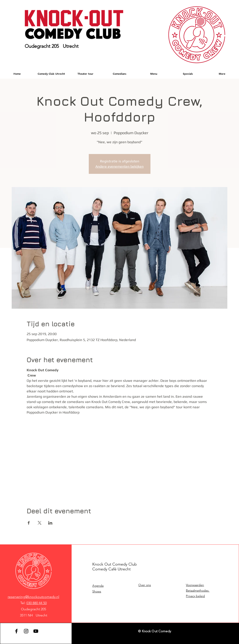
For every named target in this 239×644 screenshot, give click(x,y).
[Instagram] (26, 631)
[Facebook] (16, 631)
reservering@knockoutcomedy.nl (33, 597)
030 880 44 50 (37, 603)
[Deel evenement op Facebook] (29, 523)
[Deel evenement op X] (40, 523)
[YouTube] (36, 631)
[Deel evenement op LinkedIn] (50, 523)
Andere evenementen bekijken (119, 166)
